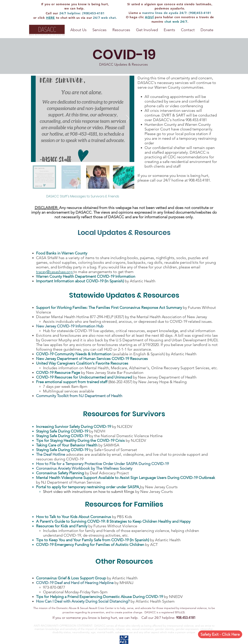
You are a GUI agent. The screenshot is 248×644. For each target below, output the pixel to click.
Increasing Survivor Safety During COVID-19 (74, 426)
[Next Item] (128, 119)
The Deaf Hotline (51, 454)
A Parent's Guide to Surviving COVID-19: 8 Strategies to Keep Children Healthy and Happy (114, 521)
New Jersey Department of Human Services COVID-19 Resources (92, 359)
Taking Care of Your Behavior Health (67, 445)
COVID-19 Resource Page (58, 373)
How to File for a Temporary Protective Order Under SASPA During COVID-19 (102, 464)
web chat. (109, 18)
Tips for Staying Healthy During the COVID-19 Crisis (80, 440)
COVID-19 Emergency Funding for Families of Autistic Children (90, 545)
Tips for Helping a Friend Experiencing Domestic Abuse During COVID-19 (99, 597)
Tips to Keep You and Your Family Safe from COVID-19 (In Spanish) (93, 540)
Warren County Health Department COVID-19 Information (86, 276)
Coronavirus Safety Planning (60, 473)
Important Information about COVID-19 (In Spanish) (80, 281)
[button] (121, 30)
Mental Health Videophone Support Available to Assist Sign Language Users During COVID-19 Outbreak (126, 478)
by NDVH (97, 431)
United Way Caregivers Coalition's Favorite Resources (83, 363)
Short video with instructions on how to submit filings (89, 492)
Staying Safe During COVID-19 (63, 431)
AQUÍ (149, 17)
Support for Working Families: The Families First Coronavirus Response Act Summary (109, 307)
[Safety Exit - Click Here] (220, 634)
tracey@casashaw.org (55, 272)
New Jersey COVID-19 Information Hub (70, 326)
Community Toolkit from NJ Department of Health (79, 396)
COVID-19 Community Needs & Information (74, 354)
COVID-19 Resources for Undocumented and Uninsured (84, 377)
